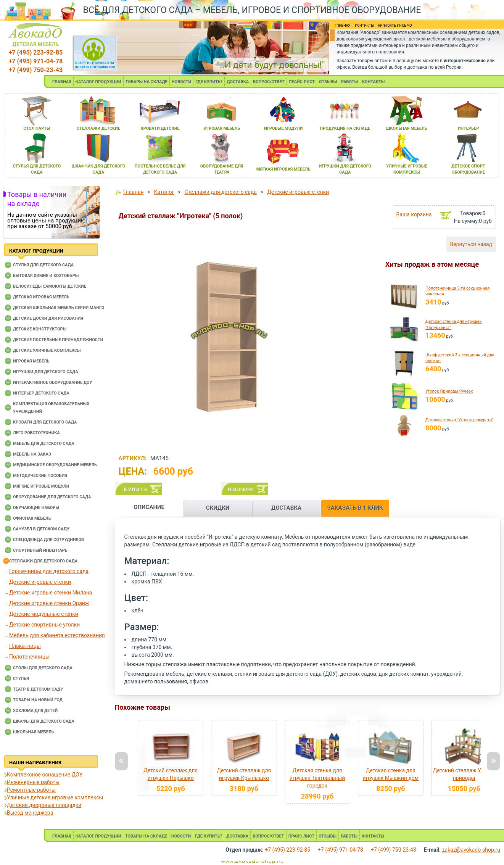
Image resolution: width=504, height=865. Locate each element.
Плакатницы (25, 646)
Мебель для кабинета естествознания (57, 635)
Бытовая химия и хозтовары (46, 276)
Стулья (21, 679)
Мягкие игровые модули (41, 486)
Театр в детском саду (38, 689)
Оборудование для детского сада (52, 497)
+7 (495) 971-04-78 (36, 61)
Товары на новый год (38, 700)
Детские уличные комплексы (47, 350)
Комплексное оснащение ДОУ (45, 775)
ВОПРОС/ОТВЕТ (269, 82)
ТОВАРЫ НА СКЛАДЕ (147, 82)
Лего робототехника (36, 433)
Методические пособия (40, 476)
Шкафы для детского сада (44, 721)
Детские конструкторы (40, 329)
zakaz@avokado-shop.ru (471, 850)
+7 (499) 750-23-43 (36, 70)
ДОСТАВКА (238, 82)
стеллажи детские (98, 128)
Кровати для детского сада (45, 422)
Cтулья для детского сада (43, 265)
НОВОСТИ (182, 82)
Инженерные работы (33, 782)
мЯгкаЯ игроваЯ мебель (283, 169)
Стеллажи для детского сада (43, 561)
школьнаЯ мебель (407, 128)
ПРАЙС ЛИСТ (302, 82)
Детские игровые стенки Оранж (49, 603)
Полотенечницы (29, 657)
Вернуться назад (471, 244)
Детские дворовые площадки (44, 805)
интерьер (469, 128)
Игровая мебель (31, 361)
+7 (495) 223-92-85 (36, 52)
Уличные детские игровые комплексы (55, 797)
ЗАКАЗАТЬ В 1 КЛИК (355, 508)
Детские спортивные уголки (44, 625)
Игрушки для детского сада (46, 372)
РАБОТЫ (349, 82)
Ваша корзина (414, 214)
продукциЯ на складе (345, 128)
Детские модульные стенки (44, 614)
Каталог (164, 192)
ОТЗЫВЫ (328, 82)
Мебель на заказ (32, 454)
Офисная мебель (32, 518)
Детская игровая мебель (41, 297)
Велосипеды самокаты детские (50, 286)
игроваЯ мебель (222, 128)
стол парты (37, 128)
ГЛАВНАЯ (62, 82)
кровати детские (160, 128)
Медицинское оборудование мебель (55, 465)
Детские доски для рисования (48, 318)
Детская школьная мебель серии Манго (59, 308)
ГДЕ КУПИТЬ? (209, 82)
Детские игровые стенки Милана (51, 593)
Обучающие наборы (36, 508)
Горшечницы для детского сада (49, 571)
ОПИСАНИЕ (149, 507)
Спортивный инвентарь (40, 550)
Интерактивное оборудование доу (53, 383)
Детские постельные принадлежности (58, 340)
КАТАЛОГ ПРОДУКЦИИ (98, 82)
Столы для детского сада (43, 668)
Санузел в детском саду (41, 529)
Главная (133, 192)
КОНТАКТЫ (373, 82)
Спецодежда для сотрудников (48, 540)
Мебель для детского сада (44, 444)
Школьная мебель (34, 732)
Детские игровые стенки (40, 582)
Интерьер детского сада (41, 393)
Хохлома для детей (35, 711)
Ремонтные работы (31, 790)
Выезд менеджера (30, 813)
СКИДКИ (218, 508)
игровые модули (283, 128)
